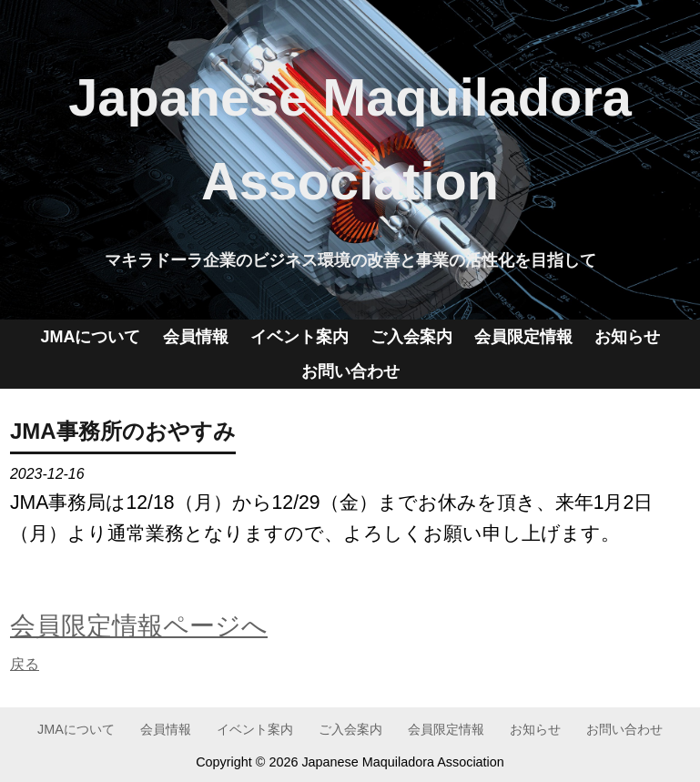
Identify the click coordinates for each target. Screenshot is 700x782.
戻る (25, 664)
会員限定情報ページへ (139, 625)
